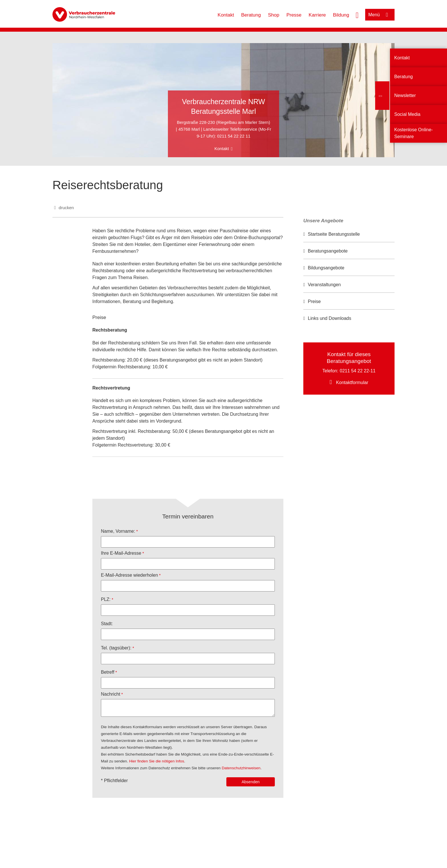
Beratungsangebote (328, 251)
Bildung (341, 15)
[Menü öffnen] (380, 15)
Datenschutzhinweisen (241, 768)
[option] (349, 234)
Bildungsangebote (326, 268)
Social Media (407, 114)
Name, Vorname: (118, 531)
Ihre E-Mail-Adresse (121, 553)
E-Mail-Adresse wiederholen (129, 575)
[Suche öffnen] (357, 15)
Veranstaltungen (324, 285)
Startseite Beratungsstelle (334, 234)
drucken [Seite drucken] (66, 208)
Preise (314, 301)
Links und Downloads (330, 318)
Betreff (108, 672)
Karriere (317, 15)
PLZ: (106, 599)
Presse (294, 15)
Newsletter (405, 95)
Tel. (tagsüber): (116, 648)
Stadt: (107, 624)
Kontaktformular (352, 382)
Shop (274, 15)
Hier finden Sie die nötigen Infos (157, 761)
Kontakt (226, 15)
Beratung (251, 15)
